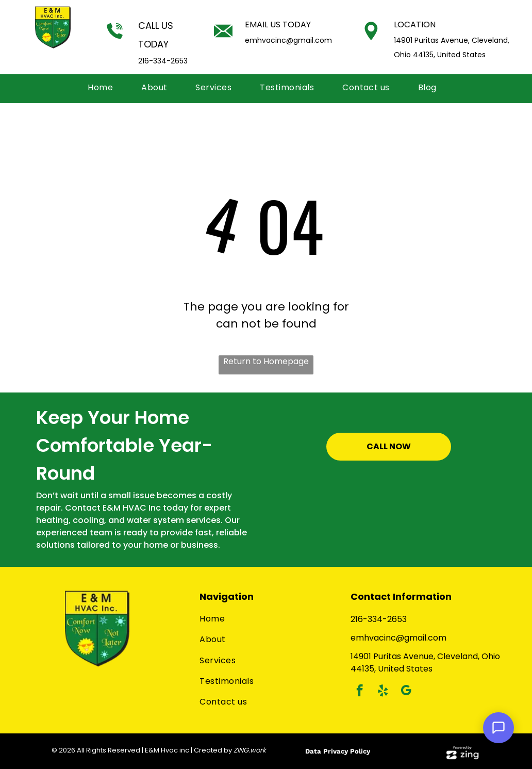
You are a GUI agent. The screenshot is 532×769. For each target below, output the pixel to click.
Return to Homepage (266, 361)
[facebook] (360, 692)
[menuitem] (104, 88)
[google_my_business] (406, 692)
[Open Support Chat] (498, 728)
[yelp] (383, 692)
